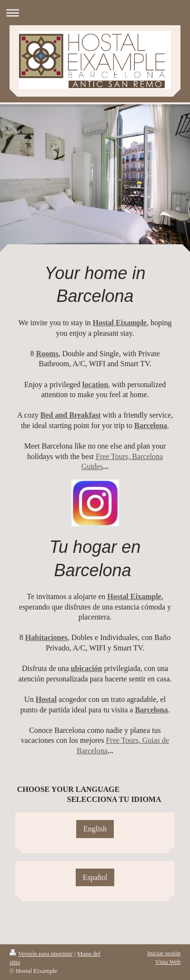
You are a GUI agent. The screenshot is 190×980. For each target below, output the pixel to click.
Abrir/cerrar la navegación (95, 13)
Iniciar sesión (164, 953)
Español (95, 877)
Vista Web (168, 962)
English (95, 829)
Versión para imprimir (41, 954)
